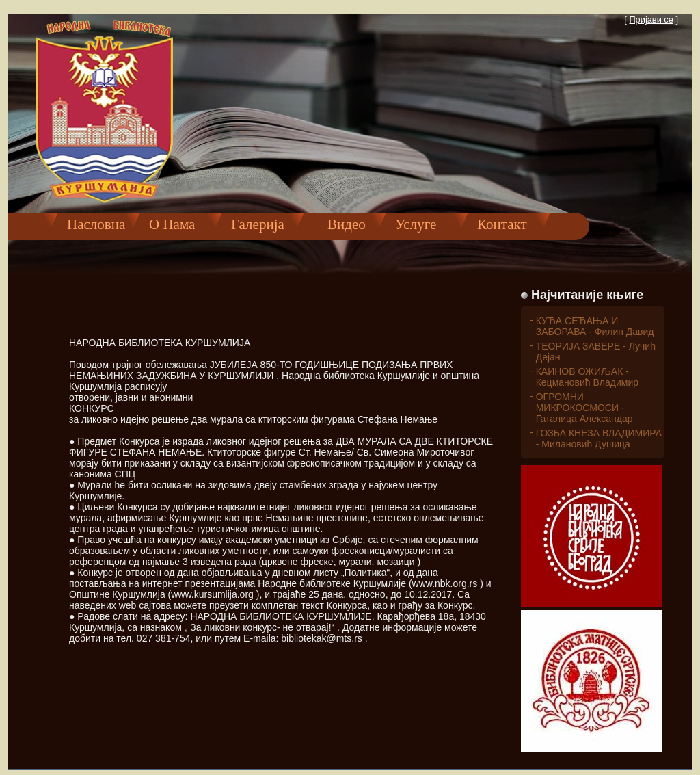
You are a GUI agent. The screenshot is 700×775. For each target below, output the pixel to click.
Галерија (258, 224)
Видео (339, 224)
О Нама (172, 224)
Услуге (416, 224)
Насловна (96, 224)
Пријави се (651, 19)
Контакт (502, 224)
